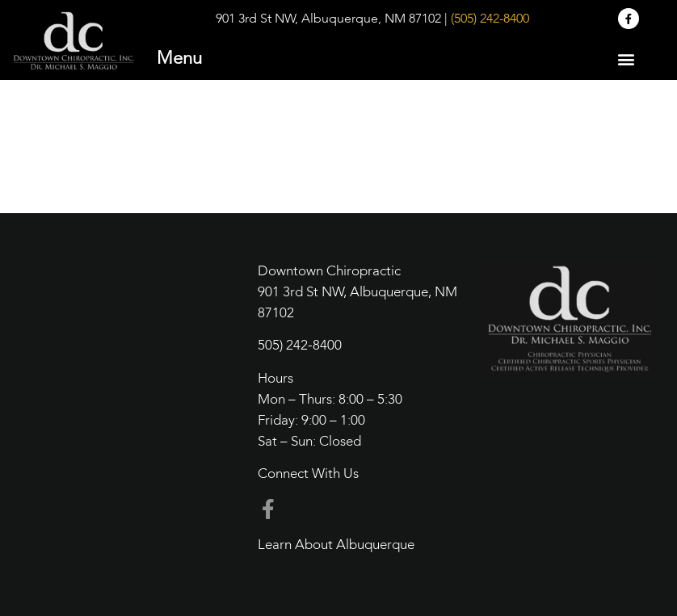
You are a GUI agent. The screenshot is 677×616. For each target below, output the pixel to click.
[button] (626, 59)
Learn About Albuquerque (336, 545)
